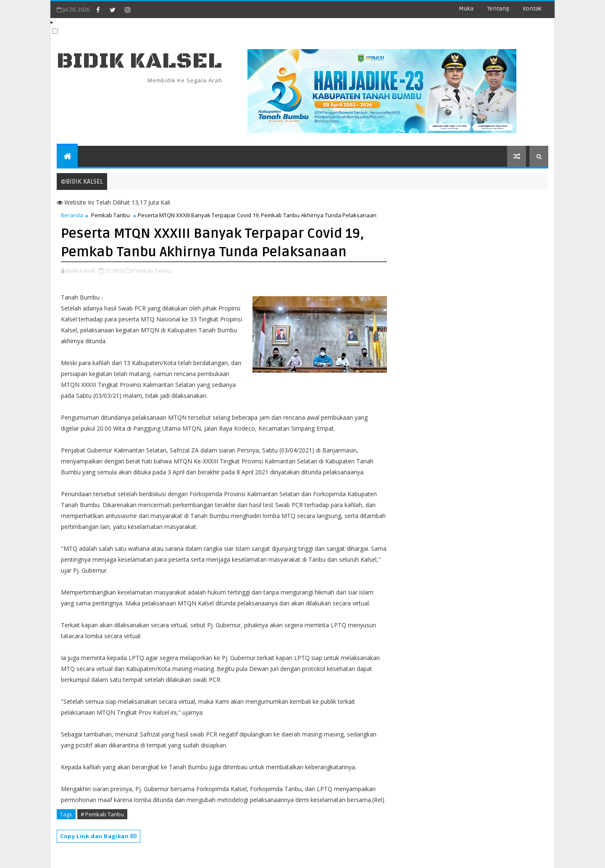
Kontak (532, 9)
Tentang (498, 9)
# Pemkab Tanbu (102, 814)
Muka (466, 9)
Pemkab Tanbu (110, 215)
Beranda (72, 215)
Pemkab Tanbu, (152, 271)
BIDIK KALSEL (139, 61)
